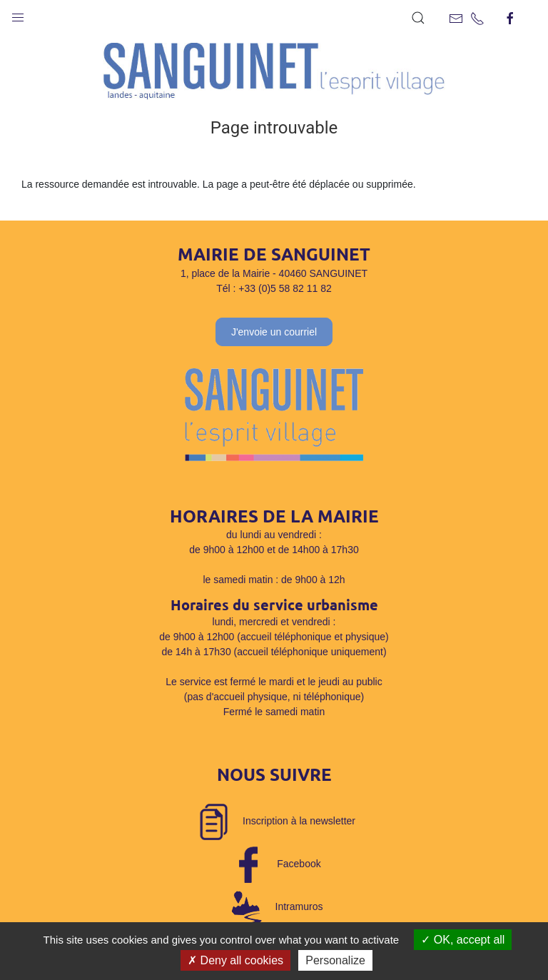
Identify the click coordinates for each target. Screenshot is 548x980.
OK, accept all (463, 940)
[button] (18, 14)
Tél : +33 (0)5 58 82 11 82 (274, 288)
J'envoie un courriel (274, 332)
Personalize (335, 960)
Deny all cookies (235, 960)
